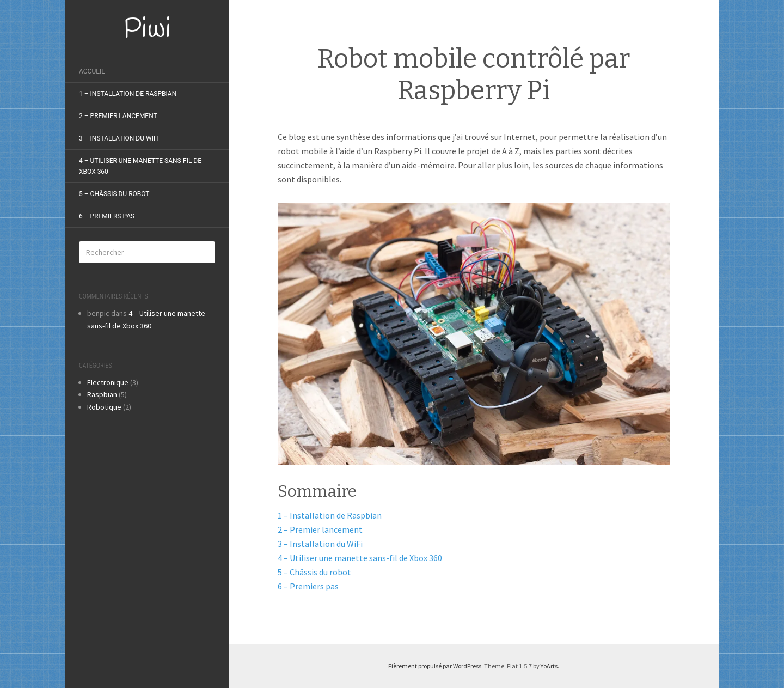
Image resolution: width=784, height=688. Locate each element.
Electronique (108, 382)
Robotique (104, 407)
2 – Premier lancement (118, 116)
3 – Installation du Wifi (119, 138)
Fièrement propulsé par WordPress (435, 666)
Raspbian (102, 394)
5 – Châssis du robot (114, 194)
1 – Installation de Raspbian (330, 515)
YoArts (549, 666)
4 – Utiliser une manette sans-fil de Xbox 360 (140, 166)
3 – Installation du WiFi (320, 544)
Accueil (92, 71)
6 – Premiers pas (107, 216)
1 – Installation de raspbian (128, 94)
